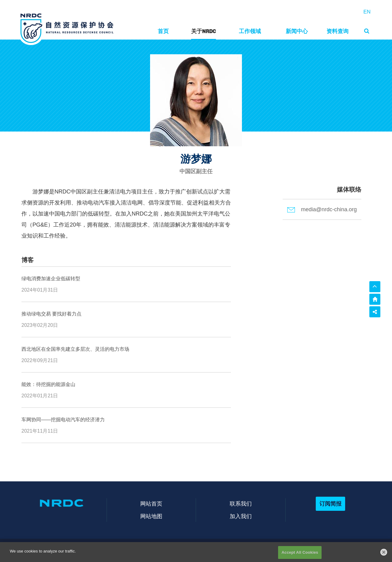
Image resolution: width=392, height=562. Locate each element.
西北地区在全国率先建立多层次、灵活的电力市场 (75, 349)
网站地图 (151, 516)
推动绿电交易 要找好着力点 (51, 314)
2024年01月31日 (40, 290)
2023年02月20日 (40, 325)
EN (367, 12)
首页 (163, 31)
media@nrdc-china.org (322, 209)
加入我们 (241, 516)
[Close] (384, 557)
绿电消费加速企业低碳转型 (51, 279)
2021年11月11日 (40, 431)
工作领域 (250, 31)
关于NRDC (204, 31)
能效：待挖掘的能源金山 (48, 384)
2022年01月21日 (40, 396)
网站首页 (151, 504)
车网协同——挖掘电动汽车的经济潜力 (63, 420)
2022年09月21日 (40, 360)
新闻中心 (297, 31)
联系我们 (241, 504)
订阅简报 (330, 504)
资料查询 (337, 31)
